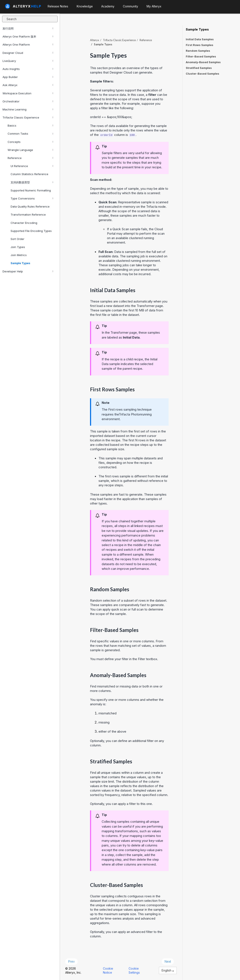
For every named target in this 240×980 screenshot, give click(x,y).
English (168, 970)
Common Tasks (30, 134)
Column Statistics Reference (29, 174)
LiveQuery (28, 61)
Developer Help (28, 271)
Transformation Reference (28, 215)
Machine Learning (28, 109)
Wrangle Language (30, 150)
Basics (30, 125)
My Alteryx (154, 6)
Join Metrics (19, 255)
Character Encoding (24, 223)
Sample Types (20, 263)
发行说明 (28, 28)
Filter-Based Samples (201, 56)
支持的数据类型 (32, 182)
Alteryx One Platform (28, 45)
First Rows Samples (200, 45)
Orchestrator (28, 101)
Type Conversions (32, 198)
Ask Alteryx (28, 85)
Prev (71, 961)
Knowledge (85, 6)
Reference (30, 158)
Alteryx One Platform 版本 (28, 36)
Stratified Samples (199, 68)
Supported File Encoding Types (31, 231)
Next (168, 961)
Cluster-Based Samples (203, 74)
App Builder (28, 77)
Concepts (30, 142)
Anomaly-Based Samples (203, 62)
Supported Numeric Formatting (31, 190)
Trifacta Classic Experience (28, 117)
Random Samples (198, 51)
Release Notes (58, 6)
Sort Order (17, 239)
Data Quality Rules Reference (30, 206)
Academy (108, 6)
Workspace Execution (28, 93)
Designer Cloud (28, 53)
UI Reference (32, 166)
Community (130, 6)
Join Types (18, 247)
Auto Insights (28, 69)
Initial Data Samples (200, 39)
